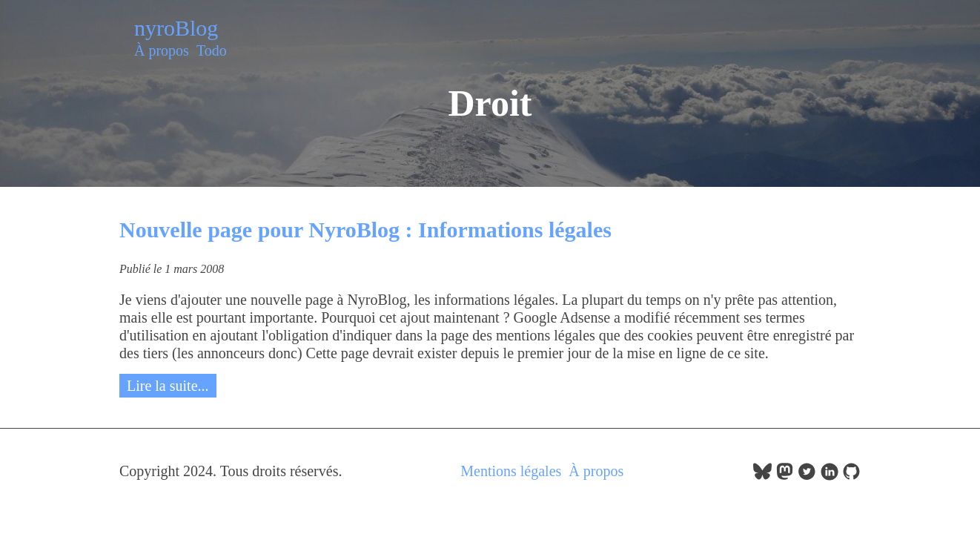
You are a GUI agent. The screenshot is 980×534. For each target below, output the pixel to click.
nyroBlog (176, 28)
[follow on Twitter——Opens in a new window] (807, 475)
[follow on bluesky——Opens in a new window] (762, 475)
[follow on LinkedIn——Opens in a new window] (829, 475)
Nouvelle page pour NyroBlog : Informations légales (365, 230)
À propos (162, 50)
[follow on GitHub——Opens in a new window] (851, 475)
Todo (212, 50)
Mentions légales (511, 471)
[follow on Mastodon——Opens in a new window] (785, 475)
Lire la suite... (168, 386)
